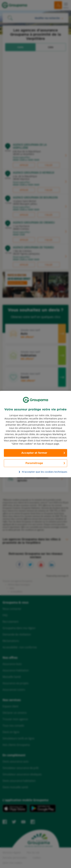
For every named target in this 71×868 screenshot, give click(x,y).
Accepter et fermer (34, 453)
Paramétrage (34, 463)
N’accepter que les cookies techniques (37, 472)
